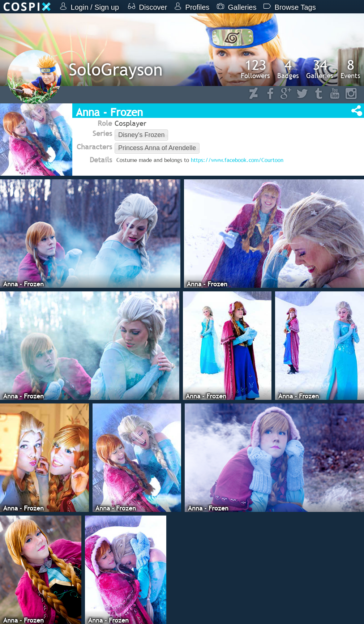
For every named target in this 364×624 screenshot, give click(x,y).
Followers (255, 69)
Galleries (320, 69)
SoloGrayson (116, 69)
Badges (288, 69)
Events (350, 69)
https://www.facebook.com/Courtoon (237, 160)
